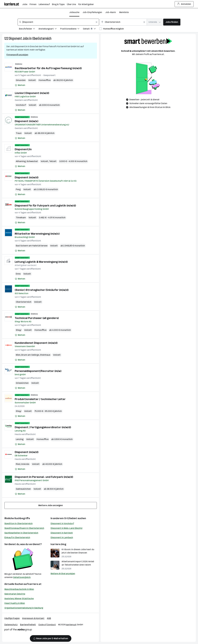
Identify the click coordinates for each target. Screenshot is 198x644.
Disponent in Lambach (62, 537)
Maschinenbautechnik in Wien (19, 589)
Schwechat (32, 161)
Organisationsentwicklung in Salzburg (24, 608)
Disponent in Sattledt (62, 533)
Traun (19, 133)
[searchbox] (58, 22)
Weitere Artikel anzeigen (63, 574)
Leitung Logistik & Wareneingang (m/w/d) (41, 262)
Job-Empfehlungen (92, 12)
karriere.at (35, 584)
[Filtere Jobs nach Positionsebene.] (72, 29)
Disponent (15, 38)
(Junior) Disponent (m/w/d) (32, 93)
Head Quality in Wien (15, 603)
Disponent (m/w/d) (27, 177)
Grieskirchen (22, 383)
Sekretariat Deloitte (15, 594)
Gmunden (21, 80)
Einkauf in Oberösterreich (17, 537)
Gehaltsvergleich (22, 577)
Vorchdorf (21, 105)
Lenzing (20, 439)
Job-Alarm (111, 12)
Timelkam (21, 218)
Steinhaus (45, 355)
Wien (18, 355)
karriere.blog (58, 544)
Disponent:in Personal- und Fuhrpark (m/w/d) (44, 477)
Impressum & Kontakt (33, 618)
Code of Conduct (47, 625)
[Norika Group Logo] (18, 630)
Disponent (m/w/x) (26, 121)
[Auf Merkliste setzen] (20, 85)
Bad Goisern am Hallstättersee (32, 246)
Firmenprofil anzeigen (17, 55)
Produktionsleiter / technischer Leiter (40, 399)
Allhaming (21, 161)
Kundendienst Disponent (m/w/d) (36, 343)
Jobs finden (172, 22)
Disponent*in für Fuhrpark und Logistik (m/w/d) (45, 206)
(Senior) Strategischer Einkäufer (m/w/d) (42, 290)
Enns (18, 274)
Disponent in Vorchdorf (62, 523)
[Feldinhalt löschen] (97, 22)
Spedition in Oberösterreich (18, 523)
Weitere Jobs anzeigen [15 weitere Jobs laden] (51, 505)
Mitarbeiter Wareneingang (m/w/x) (37, 234)
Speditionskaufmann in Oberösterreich (24, 528)
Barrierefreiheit (28, 625)
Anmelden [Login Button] (184, 4)
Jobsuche (74, 12)
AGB (49, 618)
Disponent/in (23, 149)
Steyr (19, 330)
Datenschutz (11, 625)
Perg (18, 189)
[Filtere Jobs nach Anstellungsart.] (49, 29)
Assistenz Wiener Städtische (19, 599)
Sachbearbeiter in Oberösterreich (21, 533)
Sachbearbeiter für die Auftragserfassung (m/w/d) (48, 68)
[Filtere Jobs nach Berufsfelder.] (29, 29)
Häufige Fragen (12, 618)
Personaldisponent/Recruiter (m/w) (38, 371)
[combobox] (58, 22)
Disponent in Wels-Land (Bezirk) (66, 528)
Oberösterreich (42, 38)
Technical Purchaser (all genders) (37, 318)
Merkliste (124, 12)
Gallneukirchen (23, 489)
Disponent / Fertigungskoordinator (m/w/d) (43, 427)
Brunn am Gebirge (30, 355)
